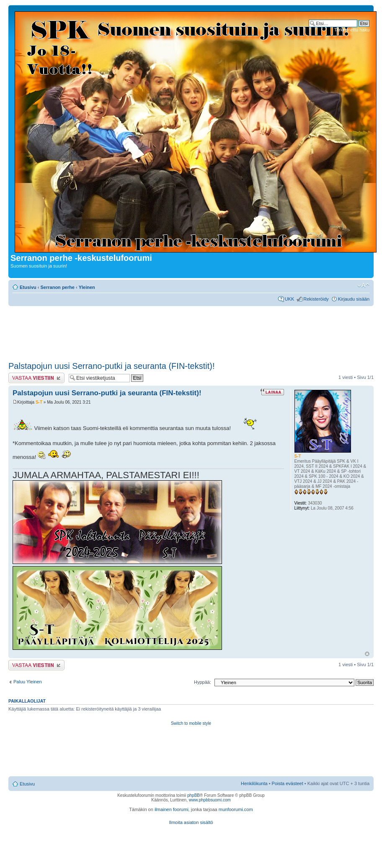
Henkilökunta (254, 783)
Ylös (367, 654)
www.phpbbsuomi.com (210, 800)
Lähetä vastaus (36, 378)
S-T (39, 402)
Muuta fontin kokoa (363, 286)
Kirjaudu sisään (354, 299)
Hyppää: (203, 682)
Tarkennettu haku (352, 30)
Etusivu (28, 287)
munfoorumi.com (236, 809)
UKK (290, 299)
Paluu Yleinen (28, 682)
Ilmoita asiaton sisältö (191, 822)
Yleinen (87, 287)
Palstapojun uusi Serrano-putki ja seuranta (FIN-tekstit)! (111, 366)
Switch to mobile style (191, 723)
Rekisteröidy (316, 299)
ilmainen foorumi (172, 809)
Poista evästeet (288, 783)
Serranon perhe (58, 287)
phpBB (194, 795)
